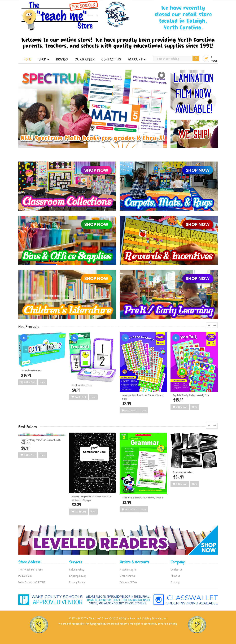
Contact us (176, 569)
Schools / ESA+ (128, 582)
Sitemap (175, 582)
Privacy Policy (77, 582)
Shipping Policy (78, 576)
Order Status (127, 576)
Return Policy (77, 569)
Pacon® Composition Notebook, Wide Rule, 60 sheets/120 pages (92, 498)
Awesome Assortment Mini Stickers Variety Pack (143, 397)
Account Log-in (128, 569)
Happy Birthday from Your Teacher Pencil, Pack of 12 (41, 441)
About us (175, 576)
